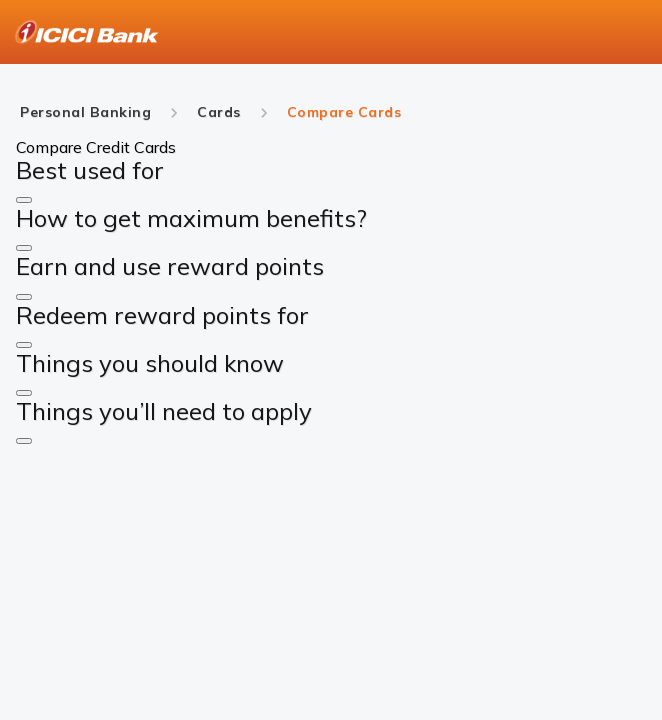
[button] (24, 200)
